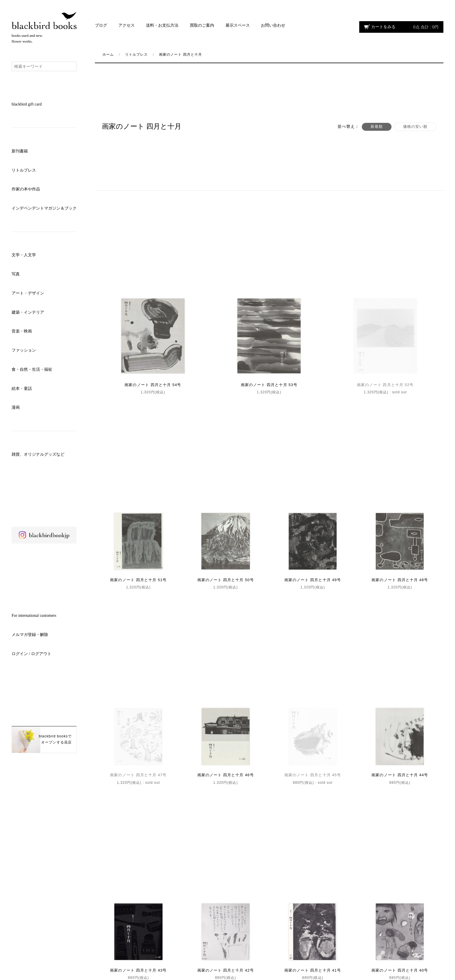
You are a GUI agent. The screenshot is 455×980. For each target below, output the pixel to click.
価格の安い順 (414, 127)
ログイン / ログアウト (31, 654)
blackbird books (44, 21)
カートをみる (405, 27)
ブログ (101, 25)
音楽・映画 (22, 331)
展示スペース (238, 25)
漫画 (16, 407)
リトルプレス (24, 170)
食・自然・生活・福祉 (32, 369)
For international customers (34, 616)
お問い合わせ (273, 25)
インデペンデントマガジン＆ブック (44, 208)
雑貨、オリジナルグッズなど (38, 454)
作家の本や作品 (26, 189)
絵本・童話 (22, 389)
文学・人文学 (24, 255)
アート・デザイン (28, 293)
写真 (16, 274)
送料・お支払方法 (162, 25)
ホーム (108, 54)
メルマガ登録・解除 (30, 635)
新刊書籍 (20, 151)
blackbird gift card (27, 104)
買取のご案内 (202, 25)
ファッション (24, 350)
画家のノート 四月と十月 (181, 54)
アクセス (127, 25)
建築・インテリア (28, 312)
